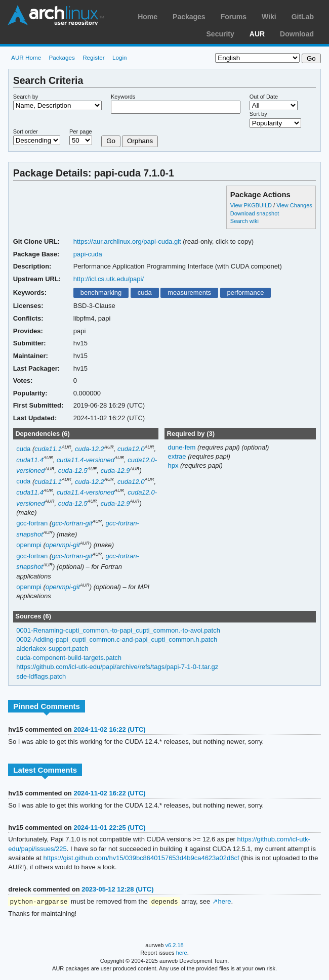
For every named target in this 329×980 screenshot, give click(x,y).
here (182, 953)
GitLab (303, 17)
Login (120, 57)
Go (111, 141)
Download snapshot (255, 213)
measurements (189, 293)
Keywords (123, 97)
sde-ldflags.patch (41, 676)
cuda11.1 (48, 449)
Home (148, 17)
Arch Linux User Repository (56, 15)
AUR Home (26, 57)
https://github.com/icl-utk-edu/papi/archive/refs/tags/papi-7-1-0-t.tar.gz (117, 667)
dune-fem (182, 447)
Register (94, 57)
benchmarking (101, 293)
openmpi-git (63, 545)
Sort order (26, 131)
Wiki (269, 17)
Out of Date (264, 97)
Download (297, 34)
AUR (257, 34)
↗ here (222, 902)
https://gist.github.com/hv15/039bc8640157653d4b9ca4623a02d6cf (141, 858)
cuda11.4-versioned (86, 460)
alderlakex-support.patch (52, 649)
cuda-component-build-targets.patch (69, 658)
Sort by (258, 114)
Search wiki (244, 221)
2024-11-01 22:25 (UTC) (109, 828)
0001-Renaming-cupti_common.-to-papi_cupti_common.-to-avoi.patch (118, 630)
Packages (189, 17)
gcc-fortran (32, 523)
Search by (26, 97)
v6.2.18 (175, 946)
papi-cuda (88, 254)
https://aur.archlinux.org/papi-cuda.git (127, 241)
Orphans (140, 141)
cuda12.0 (131, 449)
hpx (174, 465)
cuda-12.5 (73, 471)
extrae (178, 456)
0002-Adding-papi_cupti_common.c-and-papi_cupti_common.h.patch (117, 639)
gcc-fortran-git (72, 523)
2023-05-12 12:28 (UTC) (117, 889)
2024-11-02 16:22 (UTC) (109, 729)
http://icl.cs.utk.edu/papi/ (109, 279)
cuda (145, 293)
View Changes (294, 205)
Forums (234, 17)
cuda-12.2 (90, 449)
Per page (81, 131)
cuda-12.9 (115, 471)
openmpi (29, 545)
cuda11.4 (30, 460)
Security (220, 34)
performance (245, 293)
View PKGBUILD (252, 205)
